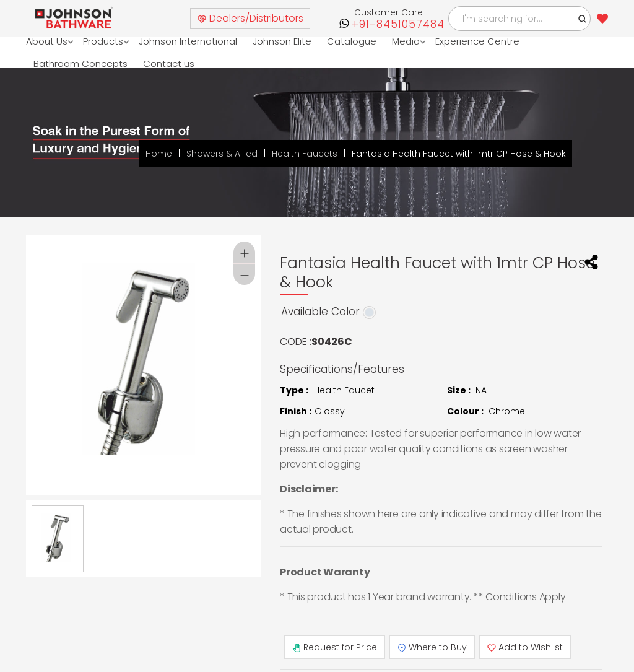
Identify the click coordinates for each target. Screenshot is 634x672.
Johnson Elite (282, 41)
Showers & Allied (222, 154)
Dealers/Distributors (250, 18)
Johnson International (188, 41)
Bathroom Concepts (80, 63)
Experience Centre (477, 41)
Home (159, 154)
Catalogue (352, 41)
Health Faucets (305, 154)
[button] (583, 19)
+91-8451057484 (398, 24)
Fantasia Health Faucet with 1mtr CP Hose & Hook (459, 154)
